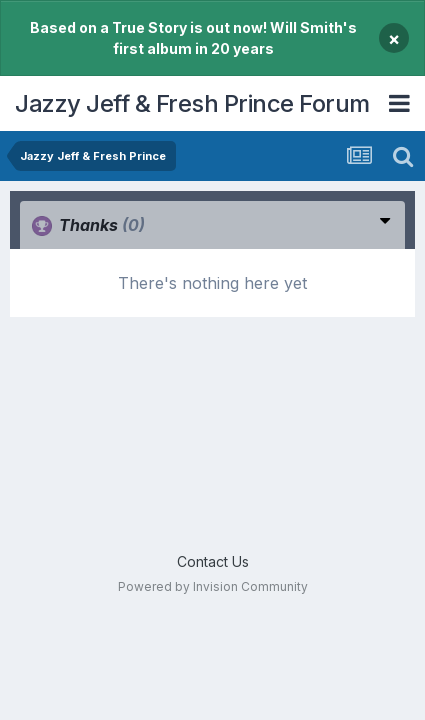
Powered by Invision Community (213, 586)
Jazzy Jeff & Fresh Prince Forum (192, 103)
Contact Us (213, 561)
